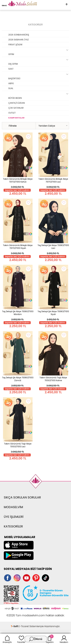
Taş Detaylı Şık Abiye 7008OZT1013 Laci (53, 247)
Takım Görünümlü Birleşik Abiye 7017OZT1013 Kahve (18, 180)
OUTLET (12, 113)
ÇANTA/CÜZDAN (17, 103)
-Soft (15, 626)
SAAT (11, 69)
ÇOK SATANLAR (16, 108)
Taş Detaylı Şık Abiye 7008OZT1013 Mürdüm (18, 313)
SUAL (11, 88)
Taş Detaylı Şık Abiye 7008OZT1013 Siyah (53, 313)
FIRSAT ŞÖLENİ (15, 45)
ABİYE (11, 83)
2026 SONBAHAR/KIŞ (19, 35)
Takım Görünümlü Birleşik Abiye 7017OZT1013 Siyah (18, 247)
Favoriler (21, 639)
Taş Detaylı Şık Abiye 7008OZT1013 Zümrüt (18, 379)
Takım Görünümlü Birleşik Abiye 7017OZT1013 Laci (53, 180)
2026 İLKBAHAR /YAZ (18, 40)
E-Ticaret (24, 626)
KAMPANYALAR (16, 118)
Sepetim (50, 639)
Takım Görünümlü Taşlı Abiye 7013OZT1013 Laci (18, 445)
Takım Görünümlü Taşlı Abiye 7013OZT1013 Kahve (53, 379)
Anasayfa (7, 639)
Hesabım (64, 639)
